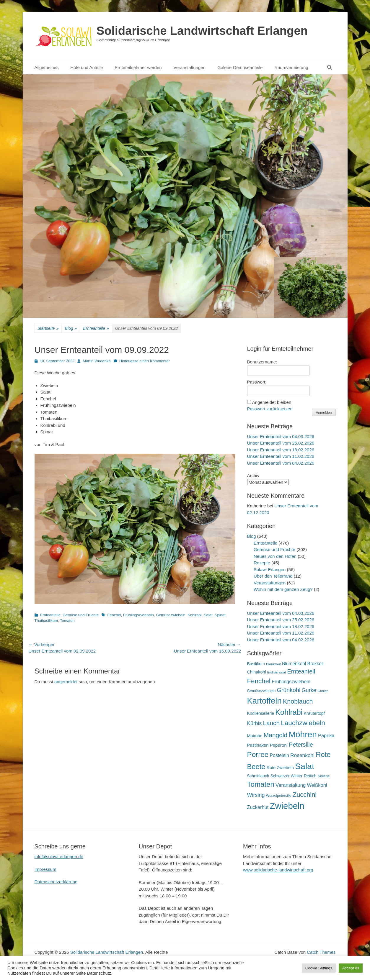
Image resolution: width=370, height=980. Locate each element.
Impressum (45, 869)
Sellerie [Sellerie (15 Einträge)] (324, 776)
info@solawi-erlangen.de (59, 857)
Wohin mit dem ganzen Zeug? (283, 589)
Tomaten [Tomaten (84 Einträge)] (261, 784)
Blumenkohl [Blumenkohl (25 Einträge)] (294, 664)
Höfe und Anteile (87, 67)
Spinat (220, 615)
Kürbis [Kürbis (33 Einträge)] (255, 723)
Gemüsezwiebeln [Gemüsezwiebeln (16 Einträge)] (261, 691)
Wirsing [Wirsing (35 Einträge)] (256, 795)
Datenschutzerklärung (56, 882)
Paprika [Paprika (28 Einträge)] (326, 735)
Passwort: (257, 382)
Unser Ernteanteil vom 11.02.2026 (281, 456)
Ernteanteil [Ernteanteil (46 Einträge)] (301, 671)
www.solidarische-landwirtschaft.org (278, 870)
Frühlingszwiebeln (138, 615)
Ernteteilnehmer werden (138, 67)
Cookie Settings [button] (319, 968)
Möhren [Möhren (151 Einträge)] (303, 734)
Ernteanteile (96, 328)
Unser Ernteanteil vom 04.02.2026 (281, 463)
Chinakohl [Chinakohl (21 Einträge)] (257, 672)
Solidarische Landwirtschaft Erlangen (202, 31)
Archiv (253, 475)
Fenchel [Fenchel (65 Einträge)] (259, 681)
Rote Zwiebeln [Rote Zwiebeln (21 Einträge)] (280, 768)
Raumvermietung (291, 67)
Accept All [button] (351, 968)
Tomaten (67, 621)
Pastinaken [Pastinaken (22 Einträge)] (258, 745)
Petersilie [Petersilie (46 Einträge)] (301, 745)
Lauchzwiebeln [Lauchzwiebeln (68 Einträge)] (303, 723)
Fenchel (114, 615)
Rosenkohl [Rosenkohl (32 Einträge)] (302, 755)
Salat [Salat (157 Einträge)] (305, 766)
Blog (71, 328)
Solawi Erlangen (270, 570)
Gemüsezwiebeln (171, 615)
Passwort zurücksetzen (270, 409)
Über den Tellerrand (273, 576)
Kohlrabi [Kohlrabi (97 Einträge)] (289, 712)
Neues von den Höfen (275, 556)
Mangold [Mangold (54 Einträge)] (276, 735)
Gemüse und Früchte (81, 615)
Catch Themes (321, 952)
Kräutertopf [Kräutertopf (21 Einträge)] (314, 713)
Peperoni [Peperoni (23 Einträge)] (279, 745)
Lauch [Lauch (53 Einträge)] (271, 723)
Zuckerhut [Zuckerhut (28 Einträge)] (258, 807)
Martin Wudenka (97, 361)
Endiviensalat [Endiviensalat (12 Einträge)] (277, 672)
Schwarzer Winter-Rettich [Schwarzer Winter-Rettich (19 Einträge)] (294, 776)
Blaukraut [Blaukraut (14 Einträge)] (273, 664)
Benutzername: (262, 362)
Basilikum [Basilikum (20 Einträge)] (256, 664)
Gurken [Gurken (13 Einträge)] (323, 691)
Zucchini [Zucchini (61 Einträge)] (305, 795)
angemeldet (66, 682)
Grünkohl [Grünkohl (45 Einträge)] (289, 690)
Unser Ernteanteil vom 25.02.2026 (281, 443)
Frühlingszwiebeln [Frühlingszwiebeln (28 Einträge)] (291, 681)
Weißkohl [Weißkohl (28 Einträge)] (317, 785)
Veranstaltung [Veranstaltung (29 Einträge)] (291, 785)
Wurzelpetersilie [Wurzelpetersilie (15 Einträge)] (279, 796)
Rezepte (262, 563)
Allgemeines (47, 67)
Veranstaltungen (190, 67)
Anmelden (324, 413)
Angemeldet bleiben (272, 402)
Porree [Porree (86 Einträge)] (258, 754)
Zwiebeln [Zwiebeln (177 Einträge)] (287, 806)
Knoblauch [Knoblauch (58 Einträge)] (298, 702)
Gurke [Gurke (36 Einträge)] (309, 690)
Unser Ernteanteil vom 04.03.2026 (281, 436)
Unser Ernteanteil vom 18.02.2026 (281, 450)
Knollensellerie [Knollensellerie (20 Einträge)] (261, 713)
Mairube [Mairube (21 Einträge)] (255, 736)
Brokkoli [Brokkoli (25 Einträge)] (316, 664)
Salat (208, 615)
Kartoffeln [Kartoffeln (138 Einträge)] (264, 701)
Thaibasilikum (46, 621)
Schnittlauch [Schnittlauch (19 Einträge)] (258, 776)
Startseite (48, 328)
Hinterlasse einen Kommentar (145, 361)
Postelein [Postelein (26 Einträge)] (279, 755)
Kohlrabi (195, 615)
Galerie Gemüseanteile (240, 67)
